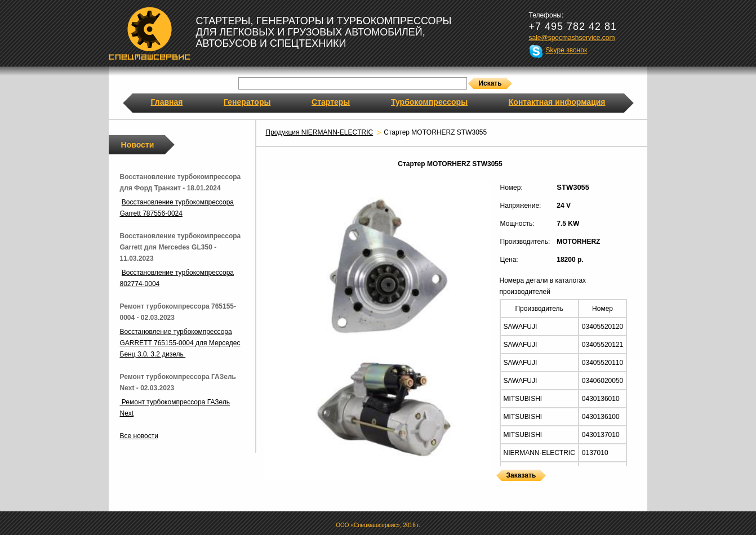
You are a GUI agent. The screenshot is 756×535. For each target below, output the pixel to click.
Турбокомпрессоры (429, 102)
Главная (167, 102)
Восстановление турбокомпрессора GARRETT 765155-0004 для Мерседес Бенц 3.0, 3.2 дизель (180, 343)
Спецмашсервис (150, 33)
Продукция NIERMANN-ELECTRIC (320, 132)
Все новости (139, 436)
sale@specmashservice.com (572, 38)
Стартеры (331, 102)
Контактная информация (557, 102)
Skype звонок (567, 50)
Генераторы (247, 102)
